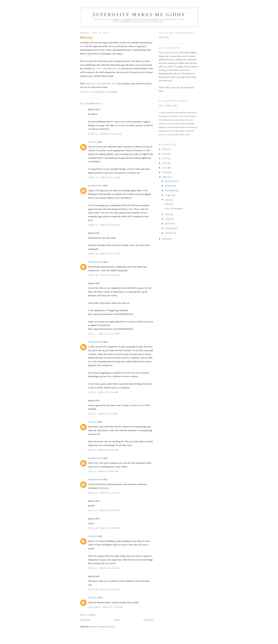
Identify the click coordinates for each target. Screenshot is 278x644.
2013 (165, 158)
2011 (165, 168)
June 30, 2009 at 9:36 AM (104, 275)
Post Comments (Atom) (104, 627)
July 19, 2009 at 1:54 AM (104, 493)
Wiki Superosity (172, 87)
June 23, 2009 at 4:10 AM (104, 177)
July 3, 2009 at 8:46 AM (103, 471)
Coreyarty (93, 142)
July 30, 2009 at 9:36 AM (104, 589)
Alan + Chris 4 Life (168, 105)
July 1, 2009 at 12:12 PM (104, 334)
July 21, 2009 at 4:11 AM (104, 568)
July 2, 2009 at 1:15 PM (103, 414)
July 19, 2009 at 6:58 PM (104, 510)
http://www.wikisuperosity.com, (101, 83)
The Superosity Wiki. (169, 53)
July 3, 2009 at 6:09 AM (103, 450)
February (170, 228)
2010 (165, 172)
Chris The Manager (174, 208)
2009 (165, 177)
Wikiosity (169, 204)
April (168, 219)
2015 (165, 149)
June (167, 200)
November (170, 181)
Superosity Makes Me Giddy (139, 15)
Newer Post (85, 620)
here (82, 46)
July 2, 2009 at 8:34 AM (103, 392)
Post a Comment (88, 615)
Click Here (164, 37)
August (169, 195)
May (167, 214)
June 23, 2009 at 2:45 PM (104, 225)
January (169, 233)
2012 (165, 163)
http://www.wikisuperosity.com (106, 68)
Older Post (148, 620)
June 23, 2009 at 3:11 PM (104, 254)
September (170, 190)
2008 (165, 239)
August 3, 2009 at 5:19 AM (105, 607)
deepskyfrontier (95, 185)
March (168, 224)
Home (117, 620)
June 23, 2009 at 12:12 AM (105, 134)
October (169, 186)
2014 (165, 154)
